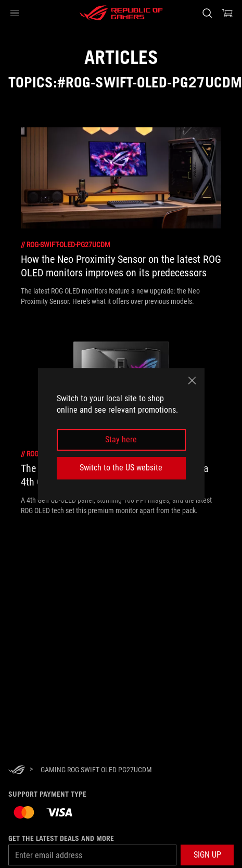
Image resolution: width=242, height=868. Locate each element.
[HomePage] (17, 770)
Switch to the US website (121, 468)
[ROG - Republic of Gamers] (121, 13)
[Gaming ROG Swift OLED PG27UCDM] (96, 770)
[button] (15, 13)
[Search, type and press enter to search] (207, 13)
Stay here (121, 439)
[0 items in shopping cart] (227, 13)
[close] (192, 380)
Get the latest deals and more (61, 838)
